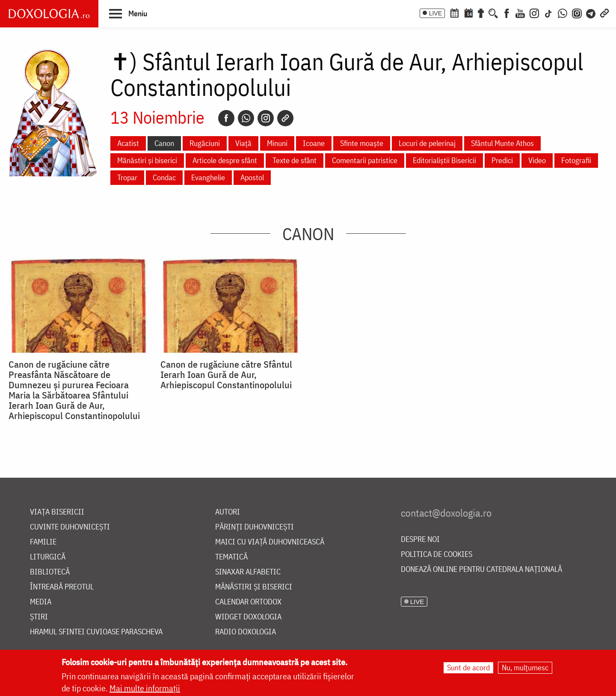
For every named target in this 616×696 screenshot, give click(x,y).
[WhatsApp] (563, 12)
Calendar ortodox (248, 602)
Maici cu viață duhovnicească (270, 542)
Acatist (128, 143)
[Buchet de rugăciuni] (481, 12)
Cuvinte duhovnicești (70, 527)
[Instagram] (534, 12)
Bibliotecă (50, 572)
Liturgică (48, 557)
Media (41, 602)
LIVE (435, 13)
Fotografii (576, 160)
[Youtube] (520, 12)
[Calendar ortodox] (454, 12)
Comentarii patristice (365, 160)
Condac (164, 177)
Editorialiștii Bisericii (444, 160)
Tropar (127, 177)
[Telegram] (591, 12)
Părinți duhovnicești (255, 527)
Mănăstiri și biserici (147, 160)
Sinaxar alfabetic (248, 572)
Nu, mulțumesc (525, 668)
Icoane (314, 143)
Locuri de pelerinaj (427, 143)
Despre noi (420, 540)
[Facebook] (507, 12)
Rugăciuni (205, 143)
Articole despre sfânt (225, 160)
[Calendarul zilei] (468, 12)
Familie (43, 542)
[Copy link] (285, 118)
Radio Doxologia (246, 632)
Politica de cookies (437, 555)
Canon (164, 143)
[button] (128, 13)
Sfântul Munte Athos (502, 143)
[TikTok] (548, 12)
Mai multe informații (145, 689)
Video (537, 160)
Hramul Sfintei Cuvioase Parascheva (96, 632)
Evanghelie (208, 177)
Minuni (277, 143)
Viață (243, 143)
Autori (228, 512)
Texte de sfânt (295, 160)
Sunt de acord (468, 668)
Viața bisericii (57, 512)
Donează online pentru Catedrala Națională (481, 570)
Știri (39, 617)
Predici (502, 160)
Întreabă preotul (62, 587)
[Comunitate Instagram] (577, 12)
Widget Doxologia (248, 617)
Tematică (231, 557)
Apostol (252, 177)
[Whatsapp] (246, 118)
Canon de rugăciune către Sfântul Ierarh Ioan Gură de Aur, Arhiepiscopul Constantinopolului (226, 375)
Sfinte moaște (362, 143)
